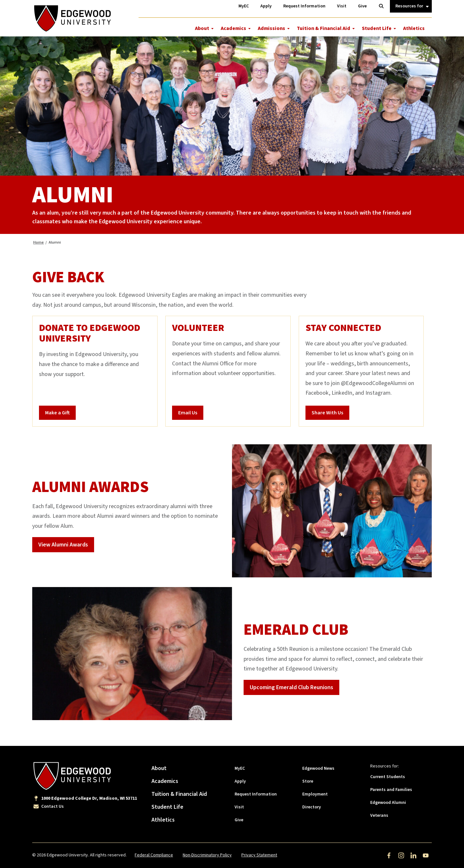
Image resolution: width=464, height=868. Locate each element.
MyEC (240, 768)
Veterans (379, 815)
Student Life (377, 28)
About (202, 28)
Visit (239, 807)
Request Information (256, 794)
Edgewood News (318, 768)
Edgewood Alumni (388, 803)
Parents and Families (391, 790)
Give (239, 820)
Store (308, 781)
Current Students (388, 777)
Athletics (414, 28)
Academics (233, 28)
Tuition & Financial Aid (324, 28)
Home (39, 242)
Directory (312, 807)
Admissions (271, 28)
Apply (240, 781)
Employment (315, 794)
